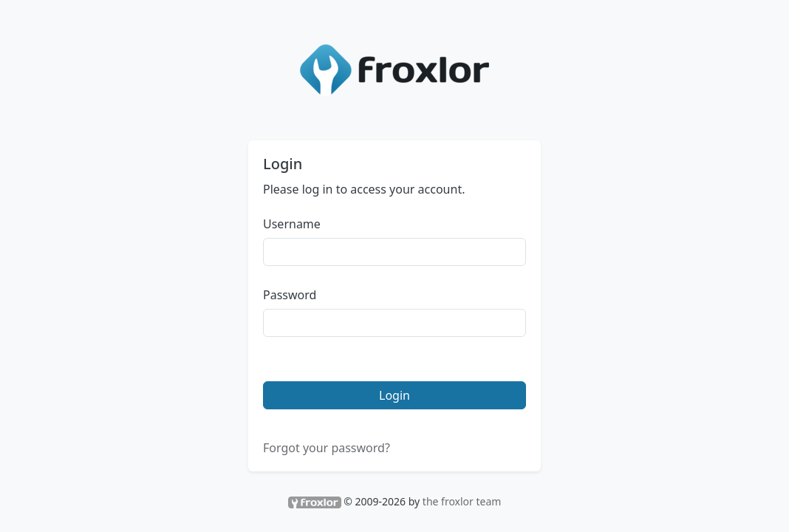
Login (394, 395)
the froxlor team (462, 501)
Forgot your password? (327, 448)
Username (292, 224)
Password (290, 295)
